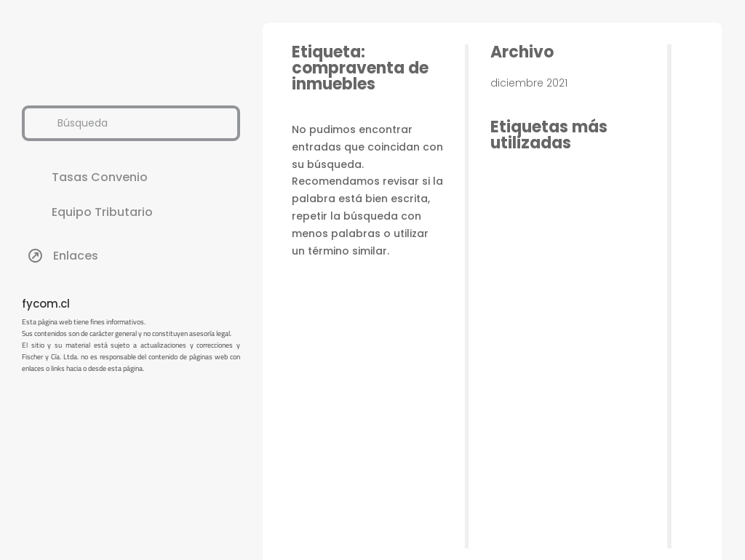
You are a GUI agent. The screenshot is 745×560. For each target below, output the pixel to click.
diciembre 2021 (529, 83)
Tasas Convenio (100, 177)
